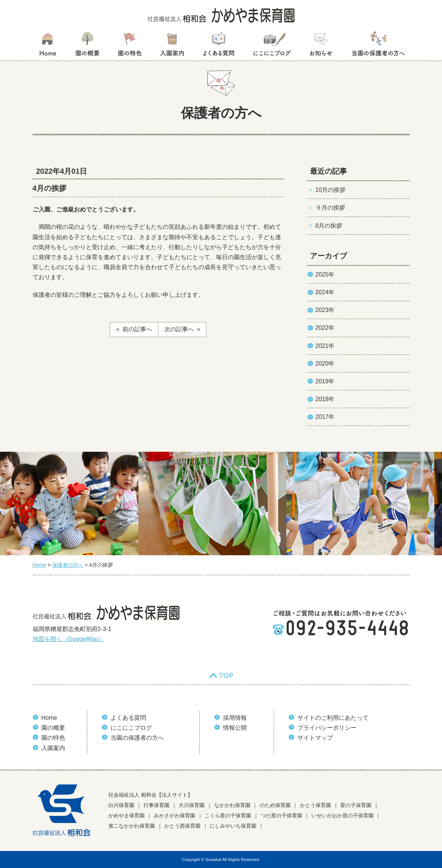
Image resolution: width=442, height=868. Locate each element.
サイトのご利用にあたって (333, 718)
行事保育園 (156, 805)
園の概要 (87, 46)
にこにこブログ (272, 46)
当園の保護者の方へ (378, 46)
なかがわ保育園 (232, 805)
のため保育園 (275, 805)
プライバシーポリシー (327, 728)
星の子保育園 (356, 805)
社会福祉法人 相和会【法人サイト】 (151, 795)
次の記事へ (179, 329)
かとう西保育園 (182, 826)
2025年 (325, 274)
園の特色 (130, 46)
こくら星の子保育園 (228, 816)
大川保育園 (192, 805)
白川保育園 (121, 805)
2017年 (325, 417)
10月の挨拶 (331, 190)
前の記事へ (137, 329)
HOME (48, 46)
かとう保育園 (316, 805)
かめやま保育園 (126, 816)
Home (49, 718)
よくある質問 (219, 46)
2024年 (325, 292)
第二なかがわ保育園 (132, 826)
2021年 (325, 346)
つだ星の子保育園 (281, 816)
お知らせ (321, 46)
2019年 (325, 381)
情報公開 (235, 728)
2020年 (325, 364)
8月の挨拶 (329, 226)
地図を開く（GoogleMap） (69, 639)
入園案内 (172, 46)
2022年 (325, 328)
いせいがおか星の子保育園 (343, 816)
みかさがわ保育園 (175, 816)
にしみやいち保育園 (233, 826)
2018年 (325, 399)
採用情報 (235, 718)
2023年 (325, 310)
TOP (221, 675)
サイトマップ (315, 738)
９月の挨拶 (330, 208)
